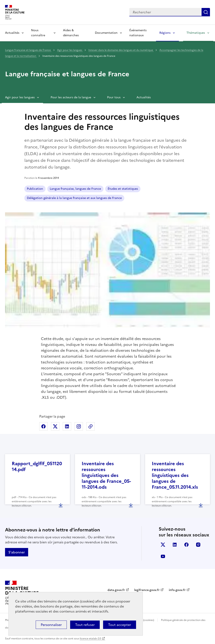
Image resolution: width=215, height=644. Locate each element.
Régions (165, 33)
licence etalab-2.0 (90, 639)
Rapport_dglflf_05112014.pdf (37, 467)
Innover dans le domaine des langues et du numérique (121, 50)
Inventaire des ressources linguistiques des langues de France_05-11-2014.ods (106, 475)
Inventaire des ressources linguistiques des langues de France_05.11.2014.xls (175, 475)
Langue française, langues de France (75, 189)
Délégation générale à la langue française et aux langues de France (74, 198)
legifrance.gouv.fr (147, 590)
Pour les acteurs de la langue (71, 97)
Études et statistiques (123, 189)
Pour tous (114, 97)
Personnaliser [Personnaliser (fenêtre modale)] (51, 625)
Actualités (12, 33)
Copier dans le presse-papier (90, 426)
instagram (198, 545)
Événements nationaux (138, 33)
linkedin (175, 545)
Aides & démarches (71, 33)
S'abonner (17, 552)
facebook (186, 545)
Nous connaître (38, 33)
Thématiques (196, 33)
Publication (35, 189)
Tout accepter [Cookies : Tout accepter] (120, 625)
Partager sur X (55, 426)
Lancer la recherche (206, 12)
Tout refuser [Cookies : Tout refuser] (85, 625)
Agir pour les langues (70, 50)
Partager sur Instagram (79, 426)
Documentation (106, 33)
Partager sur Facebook (43, 426)
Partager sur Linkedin (67, 426)
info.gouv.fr (177, 590)
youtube (163, 556)
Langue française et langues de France (28, 50)
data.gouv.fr (116, 590)
